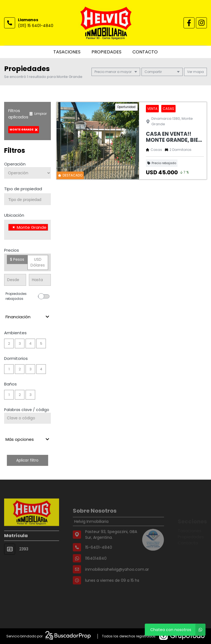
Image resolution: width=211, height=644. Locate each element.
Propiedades (106, 52)
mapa (195, 72)
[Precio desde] (15, 280)
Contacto (145, 52)
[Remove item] (14, 227)
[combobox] (27, 199)
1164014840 (96, 569)
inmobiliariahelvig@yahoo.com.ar (117, 580)
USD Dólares (38, 262)
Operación (15, 164)
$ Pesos (17, 259)
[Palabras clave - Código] (27, 418)
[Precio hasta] (40, 280)
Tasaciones (67, 52)
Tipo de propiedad (23, 189)
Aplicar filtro (27, 460)
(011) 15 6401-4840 (36, 26)
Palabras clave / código (27, 410)
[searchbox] (30, 200)
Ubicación (14, 215)
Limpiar (38, 114)
